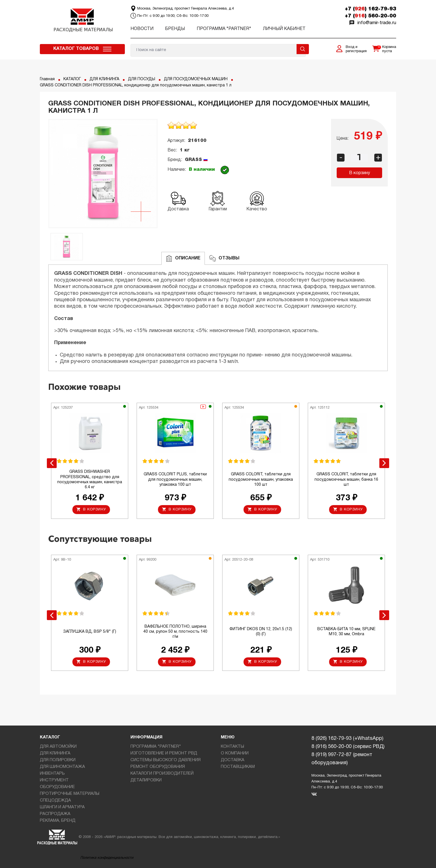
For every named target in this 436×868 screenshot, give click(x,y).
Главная (47, 79)
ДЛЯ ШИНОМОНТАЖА (62, 767)
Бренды (175, 29)
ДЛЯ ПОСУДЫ (142, 79)
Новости (142, 29)
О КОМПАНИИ (235, 753)
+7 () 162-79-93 (370, 9)
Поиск (303, 49)
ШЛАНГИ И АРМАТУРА (62, 807)
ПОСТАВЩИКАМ (238, 767)
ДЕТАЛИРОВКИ (146, 780)
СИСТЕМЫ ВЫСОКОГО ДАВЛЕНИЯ (166, 760)
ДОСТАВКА (233, 760)
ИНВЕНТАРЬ (52, 773)
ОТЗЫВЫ (224, 258)
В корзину (360, 173)
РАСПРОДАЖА (55, 814)
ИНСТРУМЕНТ (54, 780)
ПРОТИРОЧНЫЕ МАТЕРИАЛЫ (70, 794)
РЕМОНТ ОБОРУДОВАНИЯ (158, 767)
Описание (183, 258)
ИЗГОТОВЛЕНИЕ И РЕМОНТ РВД (164, 753)
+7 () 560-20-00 (370, 16)
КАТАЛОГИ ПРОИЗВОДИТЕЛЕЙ (162, 773)
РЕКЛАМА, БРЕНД (58, 821)
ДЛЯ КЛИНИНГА (104, 79)
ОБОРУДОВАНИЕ (57, 787)
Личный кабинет (284, 29)
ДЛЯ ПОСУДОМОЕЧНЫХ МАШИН (196, 79)
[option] (103, 174)
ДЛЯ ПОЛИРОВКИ (58, 760)
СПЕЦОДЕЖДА (55, 800)
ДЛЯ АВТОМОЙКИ (58, 747)
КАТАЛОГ (72, 79)
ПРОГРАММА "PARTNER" (224, 29)
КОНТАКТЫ (232, 747)
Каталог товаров (76, 49)
